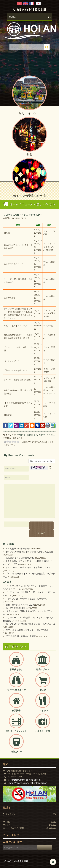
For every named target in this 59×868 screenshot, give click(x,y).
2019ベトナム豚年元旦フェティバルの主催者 (27, 630)
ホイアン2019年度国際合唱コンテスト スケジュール (30, 624)
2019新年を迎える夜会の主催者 (21, 636)
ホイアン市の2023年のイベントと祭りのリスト (28, 567)
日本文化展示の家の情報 (17, 548)
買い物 (43, 690)
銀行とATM (16, 752)
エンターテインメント (16, 731)
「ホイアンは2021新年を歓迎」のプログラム (27, 599)
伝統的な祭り (16, 669)
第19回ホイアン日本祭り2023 (20, 558)
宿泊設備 (16, 710)
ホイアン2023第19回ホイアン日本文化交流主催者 (29, 552)
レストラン (43, 710)
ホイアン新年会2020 (15, 608)
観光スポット (43, 669)
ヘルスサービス (43, 731)
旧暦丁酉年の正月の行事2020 (20, 605)
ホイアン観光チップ (16, 690)
